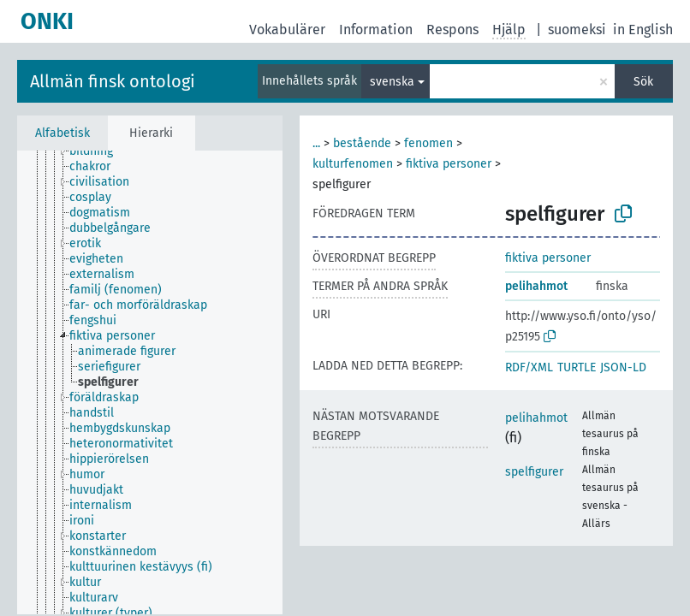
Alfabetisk (62, 133)
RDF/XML (529, 367)
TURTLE (577, 367)
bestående (362, 143)
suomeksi (577, 30)
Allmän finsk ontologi (113, 81)
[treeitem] (98, 151)
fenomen (428, 143)
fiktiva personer (449, 164)
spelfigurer (534, 472)
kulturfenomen (353, 164)
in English (643, 30)
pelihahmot (536, 286)
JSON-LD (623, 367)
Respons (452, 30)
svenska (392, 82)
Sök (643, 82)
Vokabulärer (287, 30)
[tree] (150, 382)
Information (376, 30)
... (316, 143)
